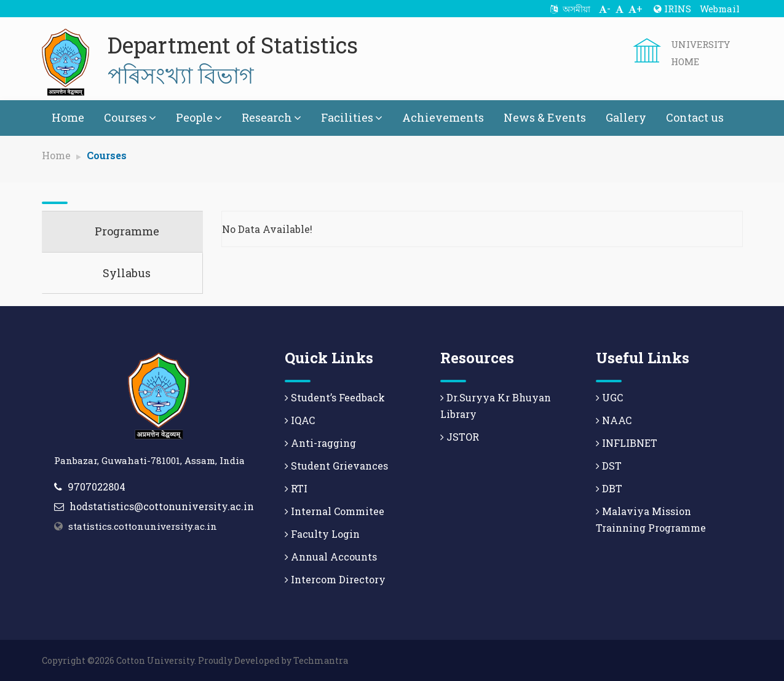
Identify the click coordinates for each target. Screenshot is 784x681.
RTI (296, 488)
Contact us (695, 117)
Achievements (443, 117)
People (199, 117)
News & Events (545, 117)
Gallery (626, 117)
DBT (609, 488)
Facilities (352, 117)
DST (609, 466)
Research (271, 117)
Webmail (720, 9)
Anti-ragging (320, 443)
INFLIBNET (627, 443)
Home (68, 117)
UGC (609, 397)
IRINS (672, 9)
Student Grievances (336, 466)
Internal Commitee (335, 511)
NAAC (614, 420)
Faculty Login (322, 534)
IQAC (300, 420)
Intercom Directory (335, 579)
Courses (130, 117)
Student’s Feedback (335, 397)
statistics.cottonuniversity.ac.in (143, 526)
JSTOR (460, 437)
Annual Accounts (331, 557)
